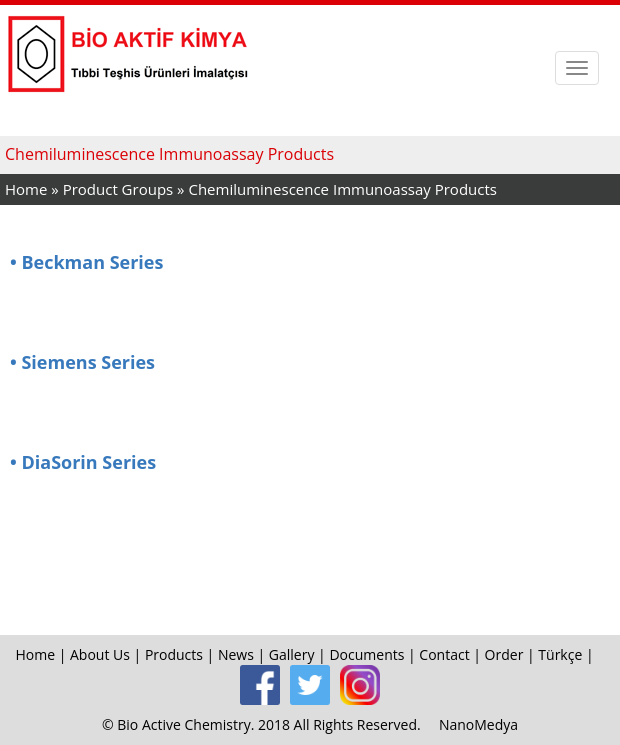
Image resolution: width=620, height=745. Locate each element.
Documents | (374, 654)
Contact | (451, 654)
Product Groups (120, 189)
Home (26, 189)
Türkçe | (567, 654)
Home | (42, 654)
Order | (512, 654)
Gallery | (299, 654)
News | (243, 654)
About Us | (107, 654)
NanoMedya (478, 724)
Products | (181, 654)
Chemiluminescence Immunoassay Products (342, 189)
